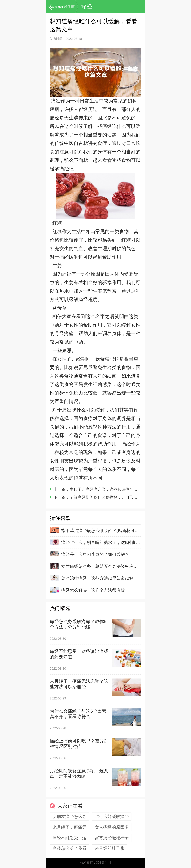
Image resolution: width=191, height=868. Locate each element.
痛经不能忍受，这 (70, 838)
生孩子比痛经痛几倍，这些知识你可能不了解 (109, 489)
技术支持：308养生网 (95, 862)
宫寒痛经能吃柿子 (112, 838)
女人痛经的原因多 (112, 827)
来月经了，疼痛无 (70, 827)
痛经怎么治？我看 (70, 848)
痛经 (87, 7)
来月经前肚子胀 (110, 848)
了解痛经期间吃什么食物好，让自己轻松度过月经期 (115, 497)
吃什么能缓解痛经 (112, 817)
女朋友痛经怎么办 (70, 817)
